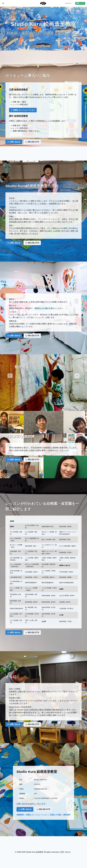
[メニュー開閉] (3, 3)
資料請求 (67, 815)
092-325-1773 (32, 142)
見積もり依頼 (56, 815)
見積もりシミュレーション (23, 110)
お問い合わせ (14, 142)
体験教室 (20, 815)
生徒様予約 (68, 3)
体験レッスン (80, 3)
